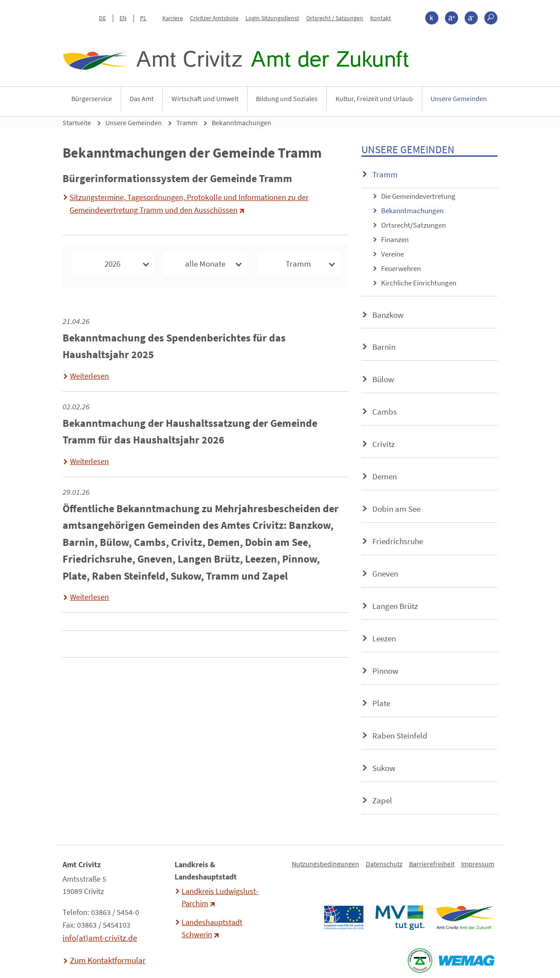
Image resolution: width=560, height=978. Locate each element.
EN (123, 18)
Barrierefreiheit (432, 864)
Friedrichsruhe (398, 541)
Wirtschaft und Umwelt (205, 99)
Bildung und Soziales (287, 99)
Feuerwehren (401, 268)
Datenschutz (384, 864)
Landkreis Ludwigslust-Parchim (220, 897)
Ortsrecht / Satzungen (335, 18)
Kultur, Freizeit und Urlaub (374, 99)
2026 (112, 264)
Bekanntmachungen (241, 123)
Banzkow (388, 315)
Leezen (384, 638)
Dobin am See (396, 509)
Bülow (383, 379)
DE (102, 18)
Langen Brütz (395, 606)
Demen (385, 476)
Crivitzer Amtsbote (214, 18)
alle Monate (205, 264)
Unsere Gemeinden (459, 99)
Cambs (385, 412)
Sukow (384, 768)
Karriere (173, 18)
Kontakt (381, 18)
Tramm (187, 123)
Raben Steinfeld (400, 735)
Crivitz (383, 444)
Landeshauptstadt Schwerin (212, 929)
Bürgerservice (92, 99)
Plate (381, 703)
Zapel (382, 800)
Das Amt (142, 99)
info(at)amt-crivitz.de (100, 938)
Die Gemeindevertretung (418, 196)
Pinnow (385, 671)
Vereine (392, 254)
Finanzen (395, 239)
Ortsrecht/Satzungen (413, 225)
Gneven (385, 573)
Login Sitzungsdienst (272, 18)
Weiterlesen (89, 376)
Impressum (478, 864)
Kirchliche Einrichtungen (419, 283)
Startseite (77, 123)
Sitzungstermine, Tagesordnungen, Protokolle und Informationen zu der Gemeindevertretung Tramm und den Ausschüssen (189, 204)
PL (143, 18)
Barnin (384, 347)
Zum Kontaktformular (108, 960)
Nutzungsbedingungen (325, 864)
